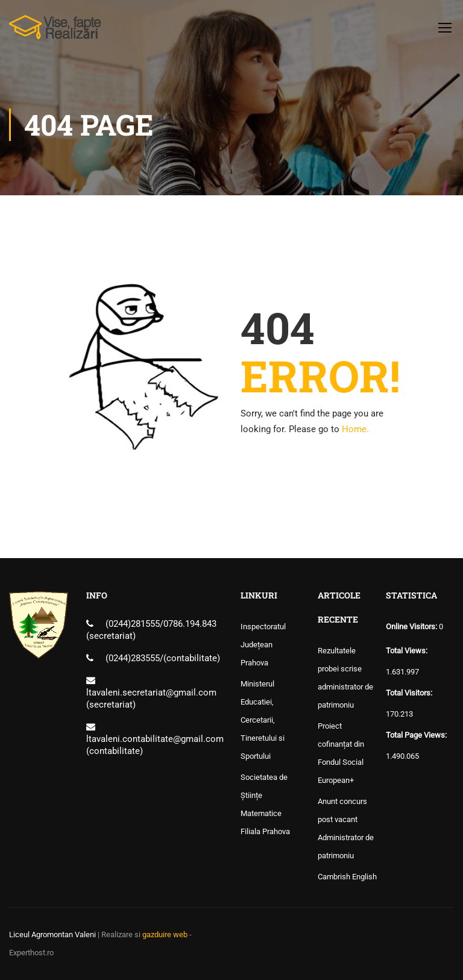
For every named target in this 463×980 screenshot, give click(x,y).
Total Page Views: (417, 735)
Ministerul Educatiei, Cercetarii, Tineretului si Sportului (263, 720)
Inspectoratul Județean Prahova (263, 645)
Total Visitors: (410, 693)
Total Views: (408, 651)
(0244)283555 (133, 658)
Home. (355, 429)
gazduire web (165, 934)
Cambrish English (347, 877)
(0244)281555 (133, 624)
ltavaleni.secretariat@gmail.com (151, 693)
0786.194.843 (190, 624)
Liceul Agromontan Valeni (52, 934)
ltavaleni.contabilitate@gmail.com (155, 739)
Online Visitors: (412, 627)
